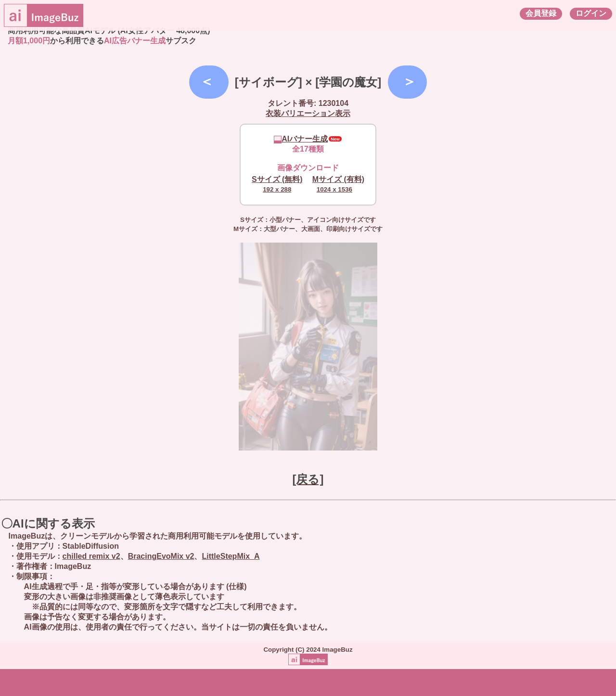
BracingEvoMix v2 (161, 556)
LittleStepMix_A (231, 556)
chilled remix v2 (91, 556)
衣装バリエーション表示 (308, 113)
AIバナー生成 (301, 139)
